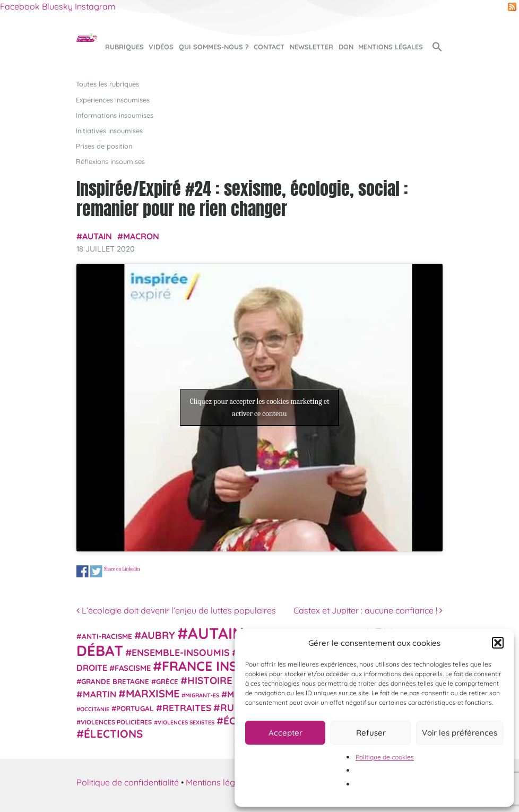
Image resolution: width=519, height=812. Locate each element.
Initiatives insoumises (109, 131)
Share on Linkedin (122, 569)
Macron (141, 236)
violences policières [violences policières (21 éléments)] (116, 722)
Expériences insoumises (113, 100)
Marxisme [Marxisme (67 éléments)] (153, 693)
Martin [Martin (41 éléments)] (100, 694)
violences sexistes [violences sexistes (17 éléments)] (186, 722)
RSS (512, 7)
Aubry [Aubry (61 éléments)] (158, 635)
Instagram (95, 6)
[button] (498, 643)
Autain (97, 236)
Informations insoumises (115, 115)
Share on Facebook (83, 571)
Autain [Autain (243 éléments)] (216, 633)
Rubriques (124, 47)
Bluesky (57, 6)
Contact (269, 47)
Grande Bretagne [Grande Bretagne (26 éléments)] (115, 681)
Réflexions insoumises (110, 161)
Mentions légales (391, 47)
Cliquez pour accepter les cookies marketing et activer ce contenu (259, 408)
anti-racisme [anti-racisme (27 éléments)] (107, 636)
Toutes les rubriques (107, 84)
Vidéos (161, 47)
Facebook (20, 6)
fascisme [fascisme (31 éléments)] (133, 668)
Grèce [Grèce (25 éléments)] (167, 681)
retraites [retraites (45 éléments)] (187, 708)
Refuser (371, 733)
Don (346, 47)
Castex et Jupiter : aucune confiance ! (368, 610)
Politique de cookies (385, 757)
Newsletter (312, 47)
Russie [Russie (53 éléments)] (237, 708)
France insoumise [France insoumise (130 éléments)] (224, 666)
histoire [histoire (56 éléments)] (210, 680)
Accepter (286, 733)
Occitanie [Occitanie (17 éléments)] (95, 709)
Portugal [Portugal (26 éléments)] (135, 709)
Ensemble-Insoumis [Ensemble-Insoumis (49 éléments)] (181, 652)
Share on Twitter (96, 571)
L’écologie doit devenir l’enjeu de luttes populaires (176, 610)
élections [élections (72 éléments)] (113, 733)
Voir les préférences (460, 733)
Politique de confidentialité (128, 782)
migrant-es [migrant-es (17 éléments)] (202, 695)
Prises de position (104, 146)
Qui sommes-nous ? (214, 47)
